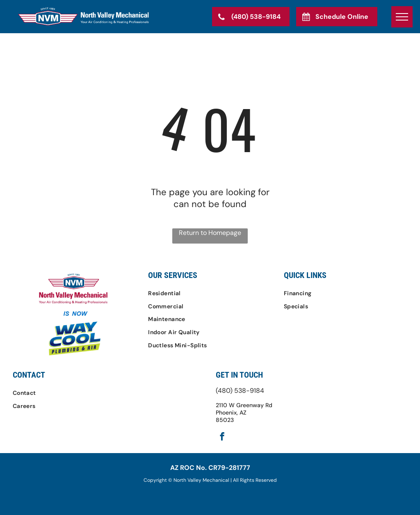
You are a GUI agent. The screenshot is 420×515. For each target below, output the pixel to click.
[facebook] (222, 438)
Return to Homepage (210, 233)
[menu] (402, 17)
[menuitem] (210, 293)
